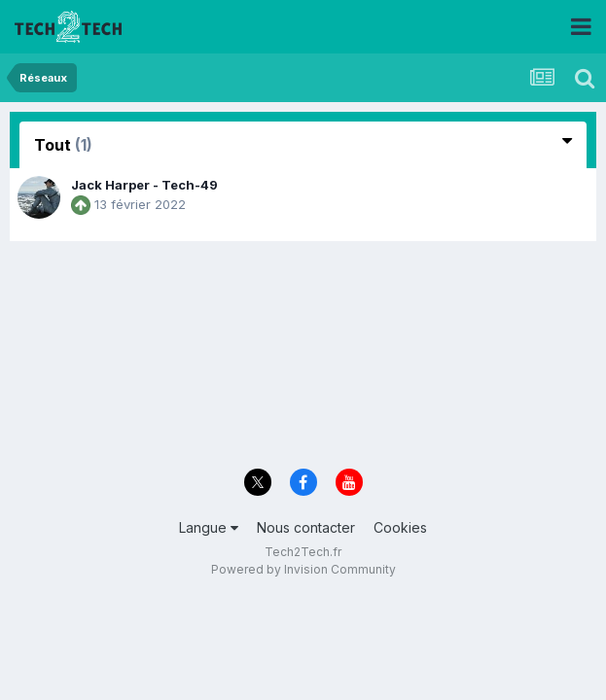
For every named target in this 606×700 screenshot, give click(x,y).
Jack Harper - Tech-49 (144, 185)
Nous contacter (306, 527)
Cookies (400, 527)
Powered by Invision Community (303, 569)
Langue (209, 527)
